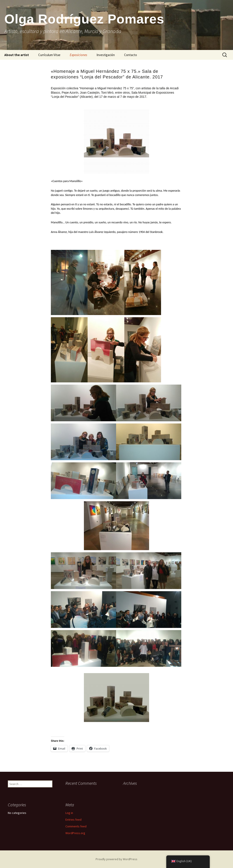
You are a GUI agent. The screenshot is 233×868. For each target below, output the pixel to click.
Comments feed (76, 826)
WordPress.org (75, 833)
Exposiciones (78, 55)
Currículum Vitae (49, 55)
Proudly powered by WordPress (116, 859)
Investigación (106, 55)
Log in (69, 813)
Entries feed (73, 820)
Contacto (131, 55)
